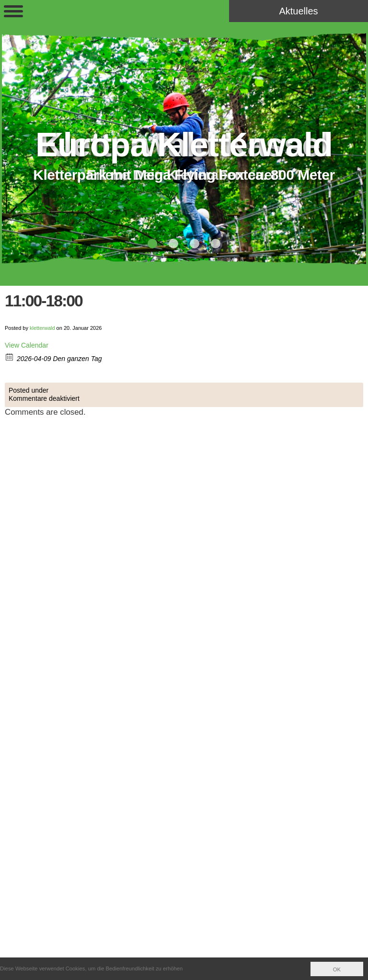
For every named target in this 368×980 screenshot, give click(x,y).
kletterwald (42, 328)
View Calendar (27, 345)
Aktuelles (298, 11)
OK (337, 969)
